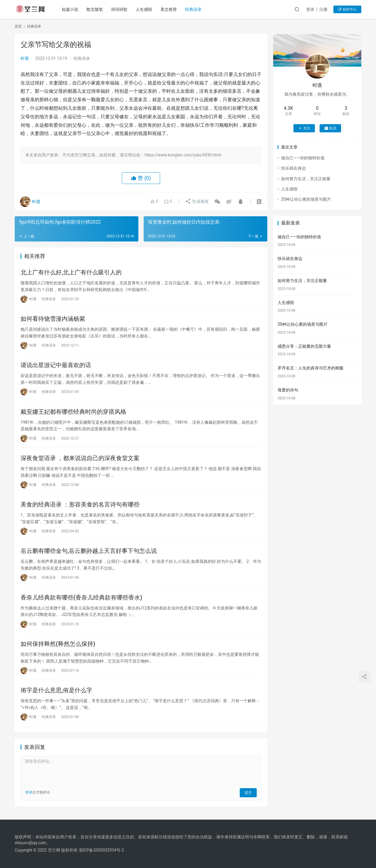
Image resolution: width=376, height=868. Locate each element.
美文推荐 (169, 9)
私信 (330, 128)
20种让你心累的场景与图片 (306, 199)
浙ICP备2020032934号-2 (101, 850)
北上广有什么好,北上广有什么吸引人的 (71, 272)
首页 (18, 26)
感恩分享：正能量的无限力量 (304, 346)
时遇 (25, 58)
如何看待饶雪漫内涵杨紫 (53, 319)
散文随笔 (95, 9)
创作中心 (347, 9)
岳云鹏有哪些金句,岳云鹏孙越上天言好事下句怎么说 (89, 552)
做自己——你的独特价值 (303, 158)
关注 (304, 128)
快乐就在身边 (293, 168)
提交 (249, 795)
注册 (323, 9)
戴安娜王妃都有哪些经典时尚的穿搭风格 (73, 412)
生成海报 (196, 202)
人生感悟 (145, 9)
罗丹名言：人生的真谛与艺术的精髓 (310, 368)
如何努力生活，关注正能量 (306, 179)
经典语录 (194, 9)
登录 (310, 9)
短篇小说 (70, 9)
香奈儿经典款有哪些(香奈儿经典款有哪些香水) (81, 599)
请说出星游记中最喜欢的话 (56, 366)
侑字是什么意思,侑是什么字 (56, 692)
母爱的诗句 (288, 390)
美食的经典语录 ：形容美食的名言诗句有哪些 (80, 506)
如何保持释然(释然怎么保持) (58, 646)
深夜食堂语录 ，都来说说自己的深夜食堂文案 (80, 459)
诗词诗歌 (120, 9)
